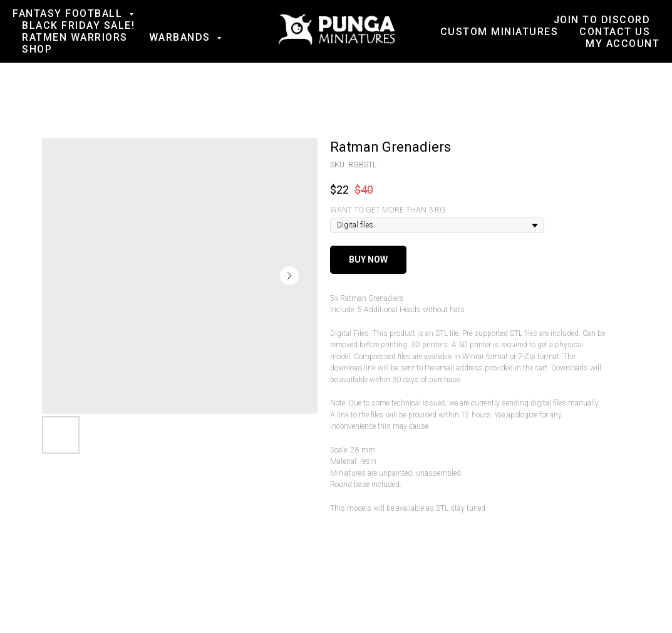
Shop (37, 49)
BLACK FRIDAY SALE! (78, 25)
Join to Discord (602, 20)
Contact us (615, 32)
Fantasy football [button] (69, 13)
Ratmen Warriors (75, 37)
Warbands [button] (182, 37)
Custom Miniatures (499, 32)
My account (623, 44)
